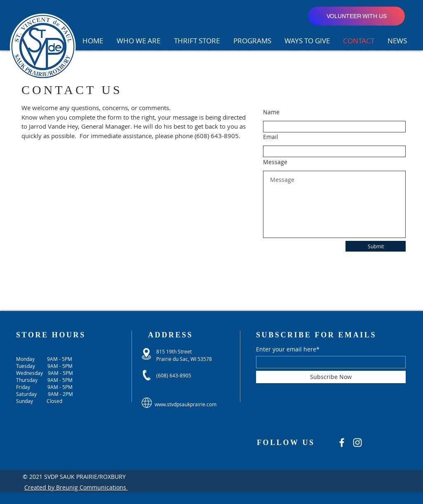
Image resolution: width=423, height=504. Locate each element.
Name (271, 112)
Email (271, 137)
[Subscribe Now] (331, 377)
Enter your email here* (288, 349)
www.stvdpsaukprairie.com (186, 404)
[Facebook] (342, 443)
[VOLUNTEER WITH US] (356, 16)
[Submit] (376, 246)
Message (275, 162)
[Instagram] (357, 443)
